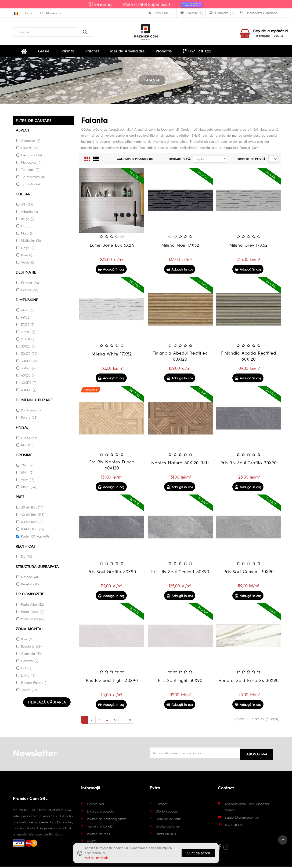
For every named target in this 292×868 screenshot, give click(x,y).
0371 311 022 (164, 52)
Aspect (22, 132)
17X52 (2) (25, 326)
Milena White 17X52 (112, 356)
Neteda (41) (27, 577)
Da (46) (24, 557)
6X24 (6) (25, 311)
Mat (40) (25, 446)
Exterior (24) (28, 284)
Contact (161, 805)
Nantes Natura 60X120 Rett (180, 464)
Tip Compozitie (30, 594)
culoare (24, 196)
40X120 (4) (26, 384)
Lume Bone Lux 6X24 (112, 247)
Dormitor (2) (27, 661)
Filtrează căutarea (48, 702)
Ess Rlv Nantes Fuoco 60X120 (112, 467)
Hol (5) (24, 668)
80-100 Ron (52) (30, 530)
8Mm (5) (25, 473)
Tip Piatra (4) (28, 186)
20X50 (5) (26, 333)
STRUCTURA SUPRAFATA (37, 567)
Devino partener (167, 828)
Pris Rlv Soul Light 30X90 (112, 682)
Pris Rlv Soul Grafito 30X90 (249, 464)
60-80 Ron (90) (30, 522)
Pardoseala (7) (29, 411)
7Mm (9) (25, 466)
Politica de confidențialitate (107, 820)
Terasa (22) (27, 690)
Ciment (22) (27, 149)
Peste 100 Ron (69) (33, 537)
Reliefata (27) (28, 584)
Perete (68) (27, 418)
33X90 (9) (26, 369)
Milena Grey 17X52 (249, 247)
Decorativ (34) (29, 157)
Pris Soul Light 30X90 (180, 682)
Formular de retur (168, 820)
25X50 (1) (25, 340)
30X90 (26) (27, 355)
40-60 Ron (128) (30, 515)
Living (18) (26, 675)
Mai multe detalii (96, 858)
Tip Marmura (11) (31, 178)
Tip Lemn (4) (28, 171)
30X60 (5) (26, 348)
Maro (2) (25, 235)
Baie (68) (25, 639)
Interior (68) (27, 291)
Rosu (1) (24, 256)
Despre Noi (95, 805)
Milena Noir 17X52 (180, 247)
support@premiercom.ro (242, 819)
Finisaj (22, 428)
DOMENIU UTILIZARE (34, 401)
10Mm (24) (26, 488)
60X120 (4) (26, 391)
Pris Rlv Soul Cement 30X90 (180, 573)
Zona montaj (29, 629)
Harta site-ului (166, 835)
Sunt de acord (198, 853)
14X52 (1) (25, 319)
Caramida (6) (28, 142)
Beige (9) (25, 220)
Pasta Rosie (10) (30, 612)
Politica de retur (99, 835)
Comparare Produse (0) (135, 161)
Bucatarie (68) (29, 646)
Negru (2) (26, 249)
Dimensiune (27, 301)
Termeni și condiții (100, 828)
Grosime (24, 456)
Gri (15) (24, 227)
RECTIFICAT (26, 547)
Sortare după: (180, 161)
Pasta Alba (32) (30, 604)
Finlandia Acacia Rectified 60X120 (249, 358)
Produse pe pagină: (251, 161)
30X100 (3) (27, 362)
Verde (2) (25, 264)
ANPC (92, 842)
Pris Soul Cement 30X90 (249, 573)
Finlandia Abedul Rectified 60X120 (180, 358)
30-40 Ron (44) (30, 508)
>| (130, 722)
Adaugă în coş (111, 271)
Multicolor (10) (29, 242)
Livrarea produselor (101, 813)
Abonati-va (257, 754)
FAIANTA (152, 82)
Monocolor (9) (29, 164)
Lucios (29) (27, 439)
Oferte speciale (167, 813)
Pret (20, 498)
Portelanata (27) (30, 619)
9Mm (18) (25, 480)
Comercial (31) (29, 654)
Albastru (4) (27, 213)
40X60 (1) (25, 377)
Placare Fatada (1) (32, 683)
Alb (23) (25, 206)
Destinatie (26, 274)
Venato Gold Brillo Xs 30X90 (249, 682)
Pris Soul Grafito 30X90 (112, 573)
